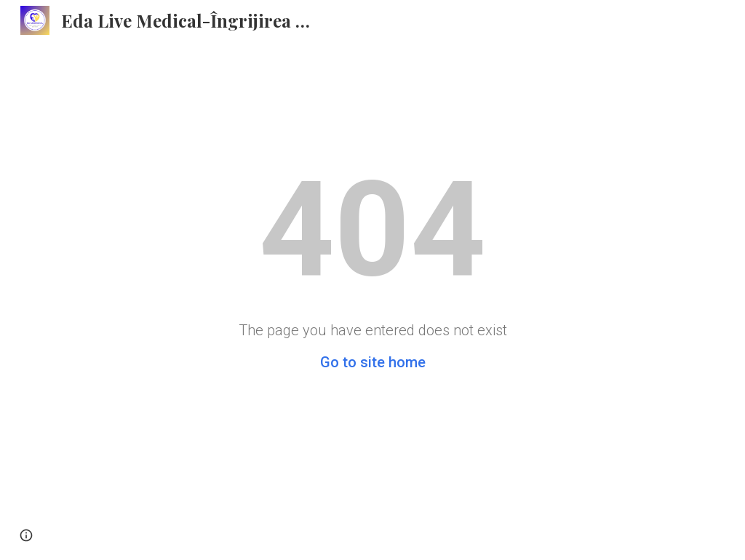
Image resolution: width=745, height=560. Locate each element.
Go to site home (373, 362)
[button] (26, 535)
